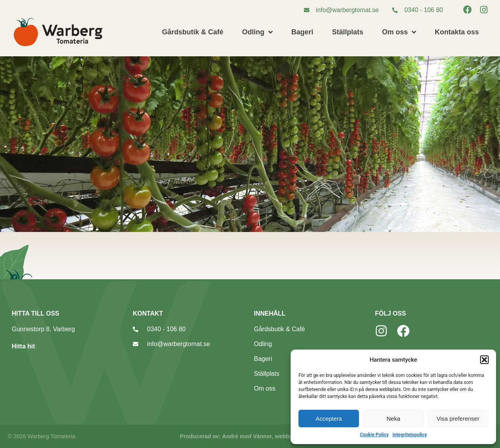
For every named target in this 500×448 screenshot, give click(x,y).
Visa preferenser (458, 419)
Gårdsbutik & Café (193, 32)
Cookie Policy (374, 435)
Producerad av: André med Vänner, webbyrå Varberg (250, 436)
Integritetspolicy (410, 435)
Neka (393, 419)
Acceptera (329, 419)
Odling (257, 32)
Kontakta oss (457, 32)
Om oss (399, 32)
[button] (484, 360)
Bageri (302, 32)
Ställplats (348, 32)
